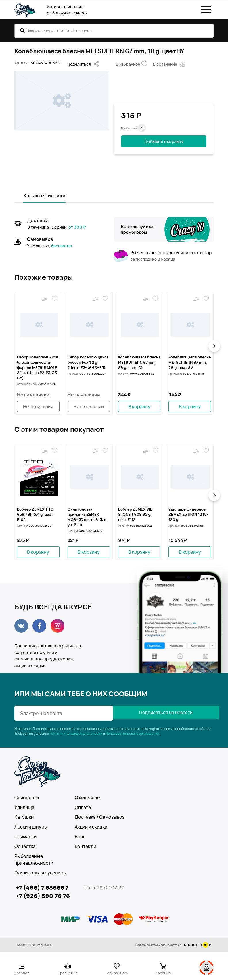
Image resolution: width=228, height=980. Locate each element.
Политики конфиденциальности (76, 733)
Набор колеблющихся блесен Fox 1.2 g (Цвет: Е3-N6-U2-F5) (88, 362)
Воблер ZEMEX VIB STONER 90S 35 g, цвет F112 (135, 514)
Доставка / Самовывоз (100, 817)
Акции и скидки (91, 827)
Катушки (24, 817)
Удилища (24, 807)
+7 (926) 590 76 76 (43, 896)
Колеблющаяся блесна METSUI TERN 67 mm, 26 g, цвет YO (139, 362)
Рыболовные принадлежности (34, 860)
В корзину (139, 406)
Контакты (85, 846)
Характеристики (44, 195)
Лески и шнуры (31, 827)
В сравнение (170, 64)
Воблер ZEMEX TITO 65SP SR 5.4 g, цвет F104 (35, 514)
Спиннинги (27, 797)
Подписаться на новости (164, 712)
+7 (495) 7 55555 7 (42, 888)
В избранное (132, 64)
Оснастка (25, 846)
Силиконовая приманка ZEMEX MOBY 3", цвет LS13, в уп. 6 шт (87, 517)
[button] (214, 346)
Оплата (83, 807)
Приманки (25, 837)
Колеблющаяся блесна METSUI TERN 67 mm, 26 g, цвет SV (190, 362)
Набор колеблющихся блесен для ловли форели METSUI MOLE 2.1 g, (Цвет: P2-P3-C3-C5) (38, 367)
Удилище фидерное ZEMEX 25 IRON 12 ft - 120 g (188, 514)
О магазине (87, 797)
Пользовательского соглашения (132, 733)
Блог (80, 837)
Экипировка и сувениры (41, 873)
